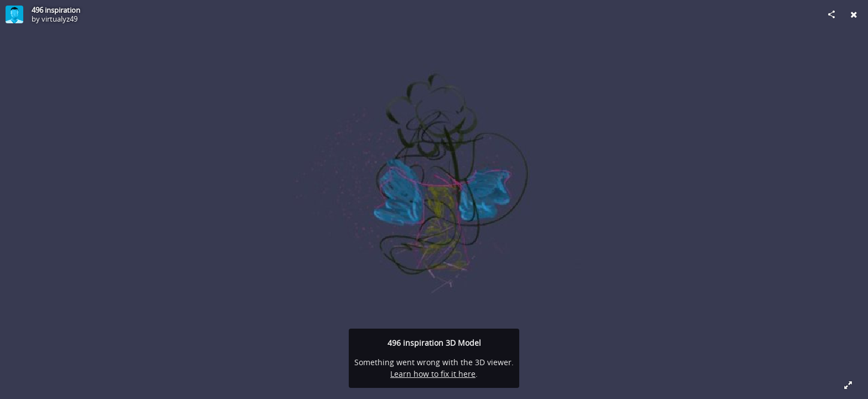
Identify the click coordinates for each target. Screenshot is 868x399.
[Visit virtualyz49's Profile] (14, 14)
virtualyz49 (60, 19)
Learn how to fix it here (433, 374)
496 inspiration (56, 10)
